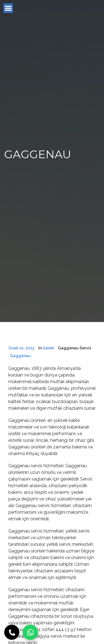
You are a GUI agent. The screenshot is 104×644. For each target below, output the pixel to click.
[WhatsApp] (30, 632)
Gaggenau (20, 356)
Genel (48, 348)
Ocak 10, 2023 (21, 348)
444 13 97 (66, 629)
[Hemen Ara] (12, 632)
